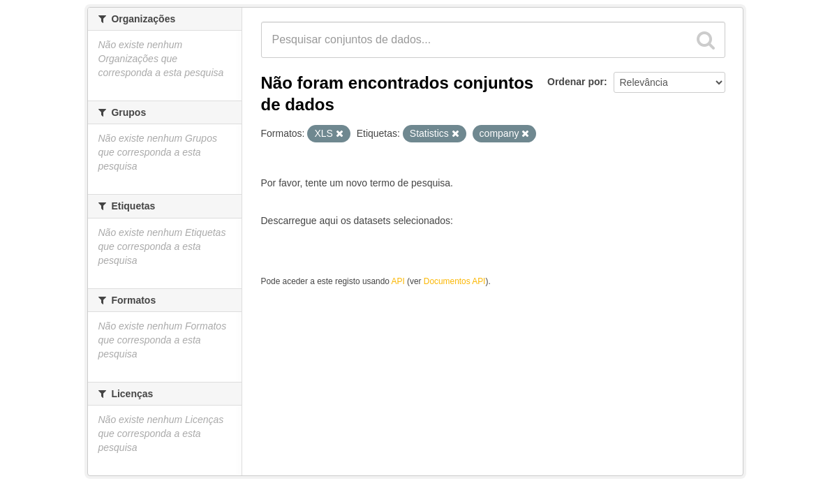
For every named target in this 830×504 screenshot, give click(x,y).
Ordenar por (576, 82)
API (398, 281)
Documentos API (455, 281)
